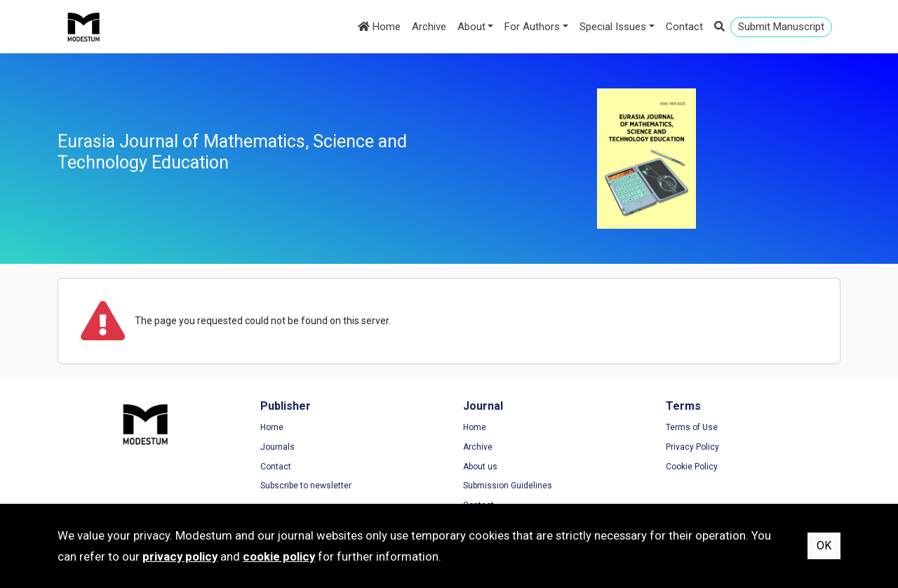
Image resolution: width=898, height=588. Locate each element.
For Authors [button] (532, 27)
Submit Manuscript (781, 27)
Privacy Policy (692, 447)
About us (480, 467)
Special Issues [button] (613, 27)
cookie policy (279, 556)
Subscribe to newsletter (306, 486)
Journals (277, 447)
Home (379, 27)
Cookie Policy (692, 467)
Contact (684, 27)
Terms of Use (692, 427)
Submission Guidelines (508, 486)
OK (824, 546)
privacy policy (180, 556)
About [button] (471, 27)
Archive (429, 27)
